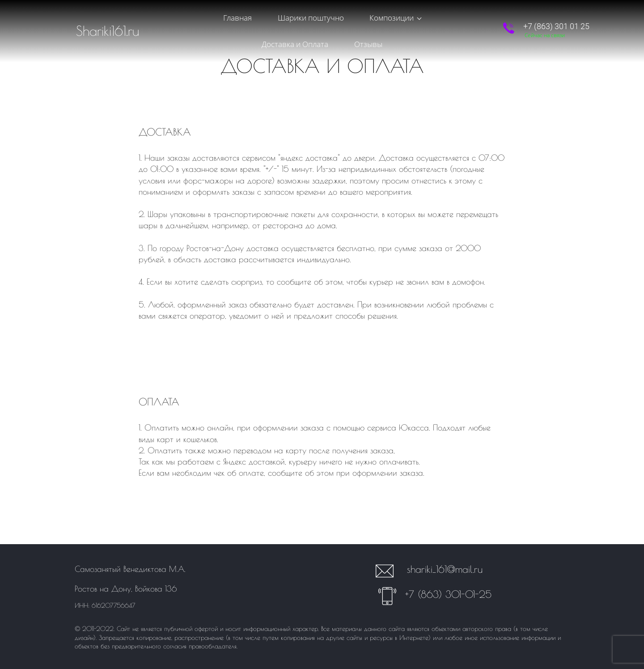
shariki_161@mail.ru (445, 569)
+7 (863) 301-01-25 (448, 594)
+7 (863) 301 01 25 (556, 20)
